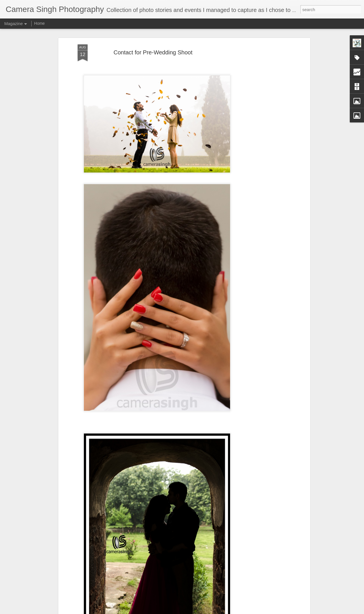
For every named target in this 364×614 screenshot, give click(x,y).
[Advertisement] (260, 134)
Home (39, 23)
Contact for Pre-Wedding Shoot (153, 52)
